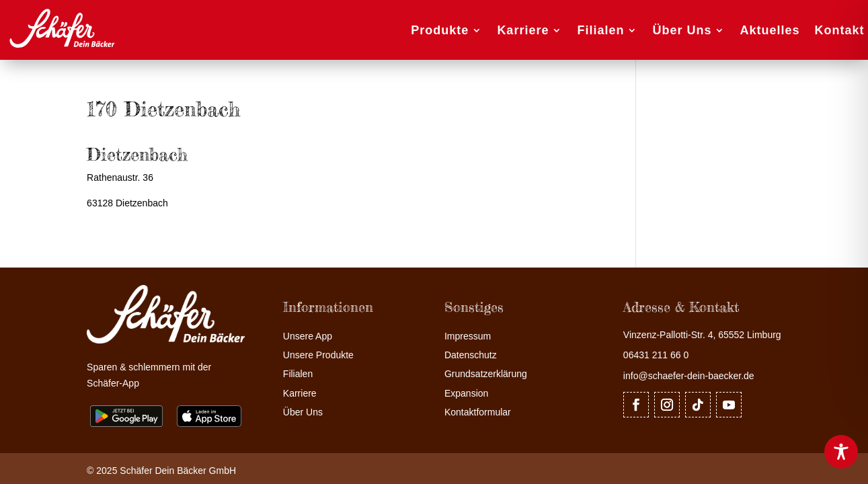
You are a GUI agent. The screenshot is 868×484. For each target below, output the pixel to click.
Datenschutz (471, 355)
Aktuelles (770, 30)
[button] (30, 454)
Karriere (523, 30)
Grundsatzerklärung (486, 374)
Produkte (440, 30)
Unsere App (308, 336)
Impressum (468, 336)
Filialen (600, 30)
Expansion (466, 394)
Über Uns (682, 30)
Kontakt (840, 30)
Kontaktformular (478, 412)
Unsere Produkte (318, 355)
